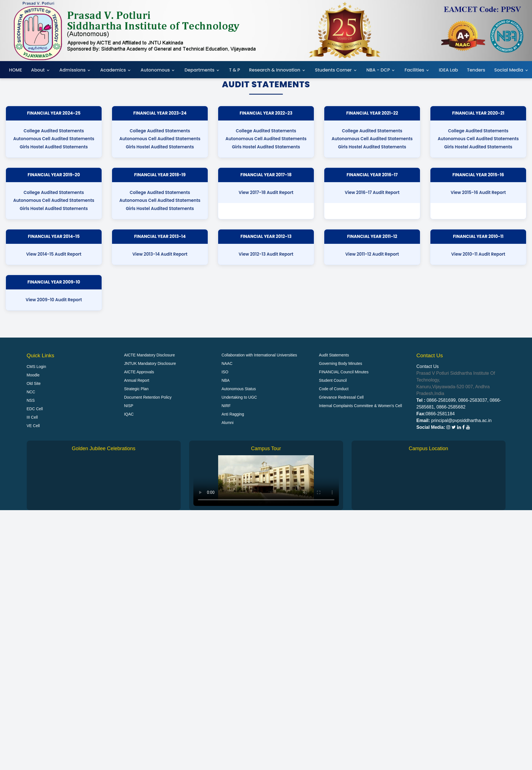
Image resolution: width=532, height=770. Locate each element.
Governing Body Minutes (340, 363)
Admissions (75, 70)
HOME (15, 70)
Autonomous (158, 70)
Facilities (417, 70)
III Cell (32, 417)
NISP (129, 406)
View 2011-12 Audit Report (372, 254)
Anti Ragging (233, 414)
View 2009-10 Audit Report (54, 300)
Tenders (476, 70)
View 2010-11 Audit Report (478, 254)
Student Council (333, 380)
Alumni (228, 423)
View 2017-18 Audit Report (266, 192)
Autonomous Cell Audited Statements (54, 139)
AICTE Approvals (139, 372)
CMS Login (36, 367)
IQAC (129, 414)
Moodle (33, 375)
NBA (226, 380)
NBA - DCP (381, 70)
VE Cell (33, 426)
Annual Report (137, 380)
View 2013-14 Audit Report (160, 254)
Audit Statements (334, 355)
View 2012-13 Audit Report (266, 254)
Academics (116, 70)
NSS (31, 400)
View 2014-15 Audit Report (54, 254)
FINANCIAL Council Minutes (344, 372)
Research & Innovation (278, 70)
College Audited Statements (54, 131)
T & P (235, 70)
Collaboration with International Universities (259, 355)
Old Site (34, 383)
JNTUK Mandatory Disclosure (150, 363)
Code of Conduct (334, 389)
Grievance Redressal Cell (341, 397)
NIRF (226, 406)
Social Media (512, 70)
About (41, 70)
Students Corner (336, 70)
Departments (202, 70)
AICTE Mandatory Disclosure (150, 355)
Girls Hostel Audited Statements (54, 147)
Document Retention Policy (148, 397)
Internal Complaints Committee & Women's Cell (360, 406)
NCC (31, 392)
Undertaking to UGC (239, 397)
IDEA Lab (448, 70)
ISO (225, 372)
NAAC (227, 363)
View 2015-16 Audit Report (478, 192)
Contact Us (427, 366)
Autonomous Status (239, 389)
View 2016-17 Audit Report (372, 192)
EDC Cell (35, 409)
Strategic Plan (136, 389)
